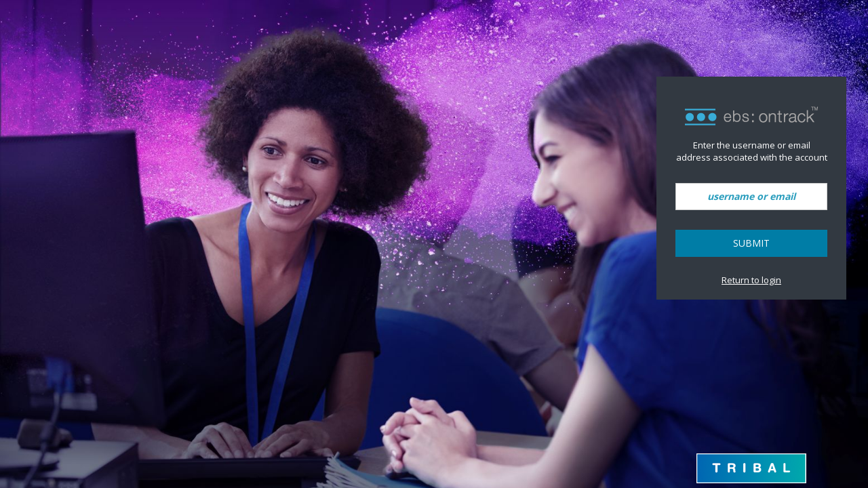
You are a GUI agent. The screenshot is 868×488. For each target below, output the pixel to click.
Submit (751, 243)
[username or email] (751, 197)
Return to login (751, 280)
